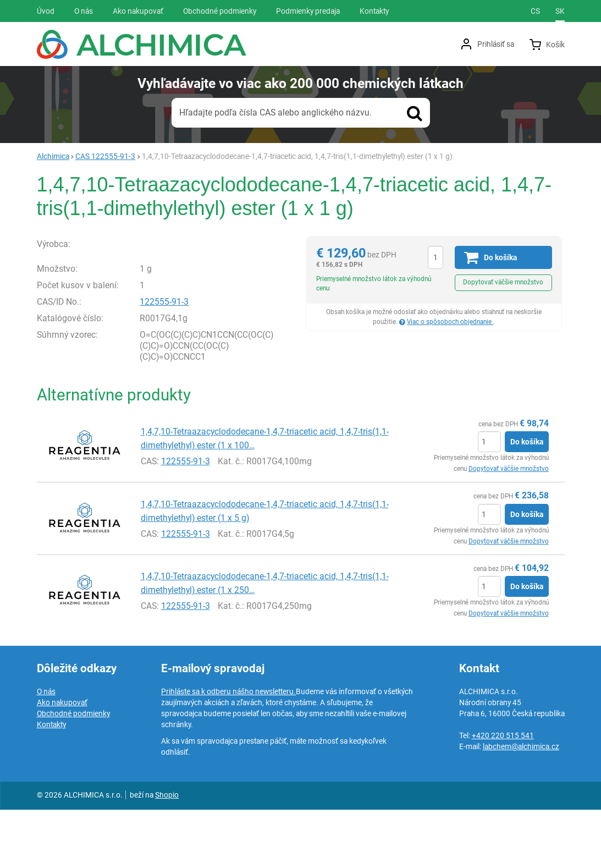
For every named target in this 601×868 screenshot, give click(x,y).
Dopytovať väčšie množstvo (503, 282)
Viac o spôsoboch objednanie (450, 322)
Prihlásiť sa (496, 44)
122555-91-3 (164, 359)
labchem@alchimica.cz (521, 805)
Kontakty (51, 783)
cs (535, 11)
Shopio (167, 853)
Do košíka (527, 500)
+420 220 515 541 (503, 794)
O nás (46, 750)
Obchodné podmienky (73, 772)
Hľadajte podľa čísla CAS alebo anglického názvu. (275, 112)
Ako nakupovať (62, 761)
